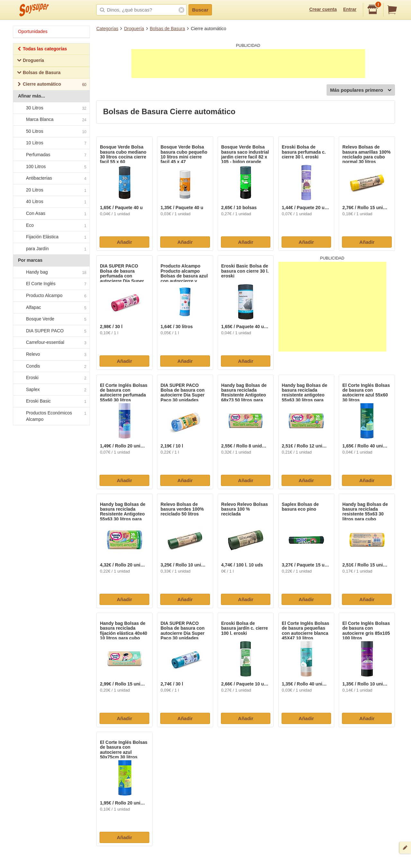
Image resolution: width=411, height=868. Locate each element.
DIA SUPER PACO (51, 331)
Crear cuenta (323, 9)
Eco (51, 226)
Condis (51, 366)
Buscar (200, 10)
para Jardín (51, 249)
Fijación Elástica (51, 237)
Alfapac (51, 308)
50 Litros (51, 132)
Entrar (350, 9)
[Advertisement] (248, 64)
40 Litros (51, 202)
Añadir (125, 242)
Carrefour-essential (51, 343)
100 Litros (51, 167)
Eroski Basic (51, 402)
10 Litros (51, 143)
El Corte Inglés (51, 284)
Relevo (51, 354)
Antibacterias (51, 178)
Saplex (51, 390)
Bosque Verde (51, 319)
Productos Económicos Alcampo (51, 416)
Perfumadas (51, 155)
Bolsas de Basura (168, 29)
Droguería (134, 29)
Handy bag (51, 272)
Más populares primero (361, 90)
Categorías (107, 29)
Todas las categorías (42, 50)
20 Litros (51, 190)
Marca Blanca (51, 120)
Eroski (51, 378)
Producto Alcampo (51, 296)
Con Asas (51, 214)
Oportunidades (33, 31)
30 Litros (51, 108)
